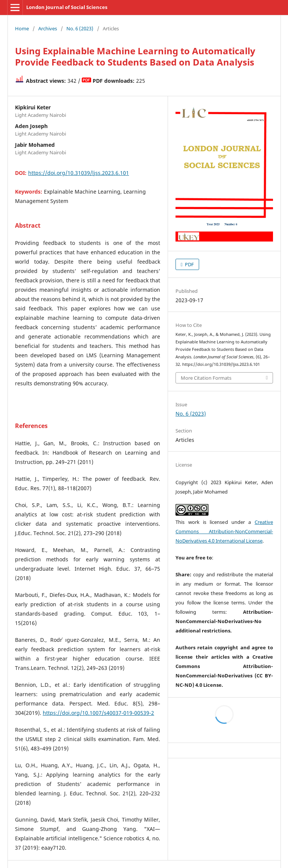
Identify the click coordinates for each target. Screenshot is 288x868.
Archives (48, 28)
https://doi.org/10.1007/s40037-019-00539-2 (98, 713)
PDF (189, 264)
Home (22, 28)
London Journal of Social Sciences (67, 7)
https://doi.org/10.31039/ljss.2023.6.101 (79, 173)
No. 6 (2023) (80, 28)
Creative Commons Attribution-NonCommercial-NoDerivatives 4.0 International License (224, 531)
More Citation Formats (206, 378)
